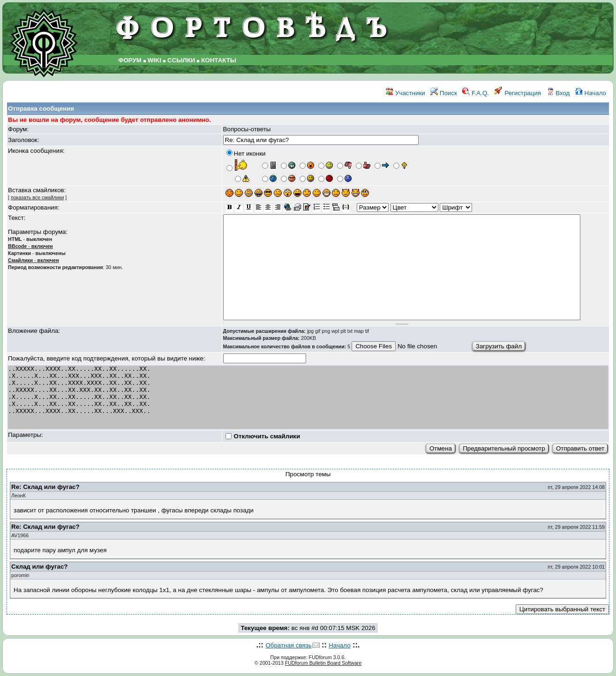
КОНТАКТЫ (219, 60)
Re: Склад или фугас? (45, 487)
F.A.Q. (476, 93)
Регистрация (518, 93)
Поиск (444, 93)
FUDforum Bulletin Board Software (323, 663)
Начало (591, 93)
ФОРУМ (130, 60)
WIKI (155, 60)
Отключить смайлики (267, 436)
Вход (558, 93)
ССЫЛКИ (181, 60)
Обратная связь (288, 645)
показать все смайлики (37, 197)
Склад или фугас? (39, 567)
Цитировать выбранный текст (562, 609)
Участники (405, 93)
